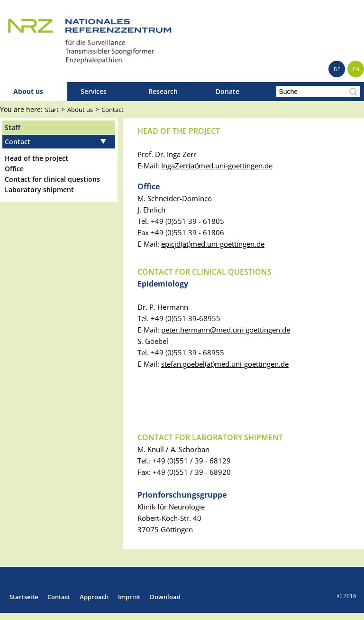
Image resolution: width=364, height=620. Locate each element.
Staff (13, 127)
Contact (113, 110)
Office (14, 169)
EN (356, 69)
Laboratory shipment (39, 190)
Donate (227, 91)
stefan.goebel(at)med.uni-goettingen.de (225, 364)
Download (165, 597)
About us (28, 91)
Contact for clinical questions (52, 179)
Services (94, 91)
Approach (94, 597)
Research (163, 91)
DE (337, 69)
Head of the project (36, 158)
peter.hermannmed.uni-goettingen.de (226, 330)
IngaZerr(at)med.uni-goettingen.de (217, 166)
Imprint (129, 597)
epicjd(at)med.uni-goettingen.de (213, 244)
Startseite (24, 597)
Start (52, 110)
